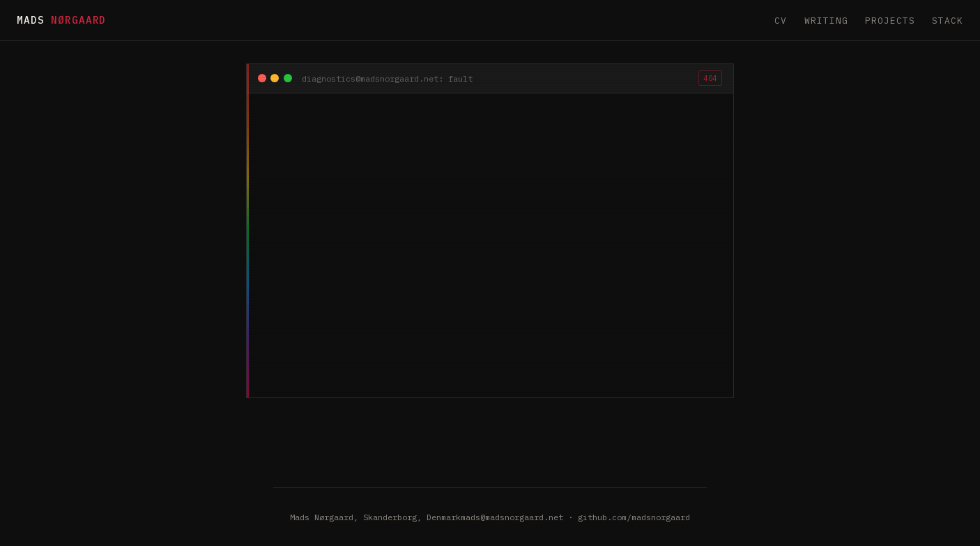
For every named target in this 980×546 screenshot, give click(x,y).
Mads (61, 20)
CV (781, 21)
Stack (948, 21)
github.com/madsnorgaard (634, 517)
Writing (826, 21)
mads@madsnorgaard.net (512, 517)
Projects (890, 21)
